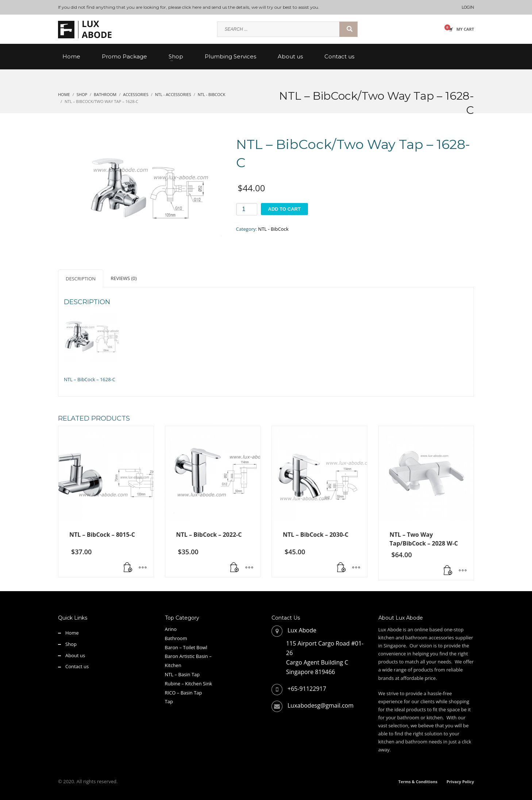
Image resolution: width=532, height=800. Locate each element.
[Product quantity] (247, 209)
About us (75, 655)
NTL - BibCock (273, 229)
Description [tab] (81, 279)
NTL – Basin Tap (182, 674)
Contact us (77, 666)
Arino (171, 629)
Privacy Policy (460, 782)
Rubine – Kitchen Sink (189, 684)
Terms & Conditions (418, 782)
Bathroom (176, 638)
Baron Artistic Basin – (188, 656)
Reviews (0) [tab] (124, 278)
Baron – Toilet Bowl (186, 647)
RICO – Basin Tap (184, 693)
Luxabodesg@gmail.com (321, 705)
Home (72, 633)
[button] (128, 568)
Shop (71, 644)
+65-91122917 (307, 689)
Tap (169, 701)
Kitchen (173, 665)
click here (192, 7)
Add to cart (284, 209)
